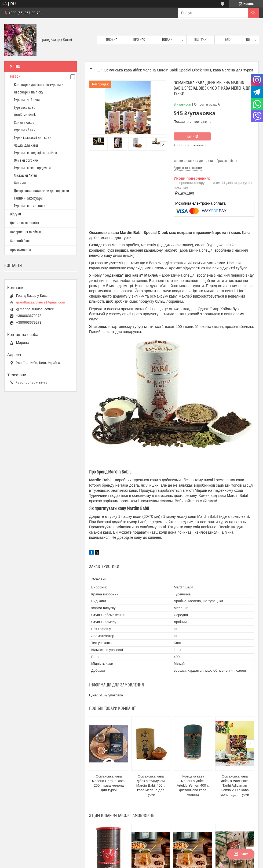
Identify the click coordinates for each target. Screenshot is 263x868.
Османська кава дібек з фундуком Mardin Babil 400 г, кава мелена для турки (151, 785)
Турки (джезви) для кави (33, 138)
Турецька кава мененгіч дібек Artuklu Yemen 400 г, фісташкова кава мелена (193, 785)
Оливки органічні (27, 161)
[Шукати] (253, 13)
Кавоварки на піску (29, 92)
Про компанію (20, 250)
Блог (229, 40)
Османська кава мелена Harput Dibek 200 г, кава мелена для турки (109, 783)
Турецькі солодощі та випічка (36, 153)
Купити (192, 137)
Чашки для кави (26, 146)
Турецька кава (25, 108)
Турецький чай (25, 130)
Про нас (139, 40)
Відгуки (200, 40)
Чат (241, 854)
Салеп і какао (24, 123)
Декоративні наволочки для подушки (41, 191)
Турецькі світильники (30, 206)
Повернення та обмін (25, 232)
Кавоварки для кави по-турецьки (39, 85)
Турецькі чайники (27, 100)
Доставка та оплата (25, 223)
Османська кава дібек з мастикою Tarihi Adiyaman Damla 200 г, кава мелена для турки (235, 785)
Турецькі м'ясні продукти (32, 168)
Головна (111, 40)
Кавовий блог (20, 241)
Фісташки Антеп (25, 176)
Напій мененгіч (25, 115)
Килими (20, 183)
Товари (167, 40)
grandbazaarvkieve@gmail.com (41, 302)
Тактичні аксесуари (28, 198)
